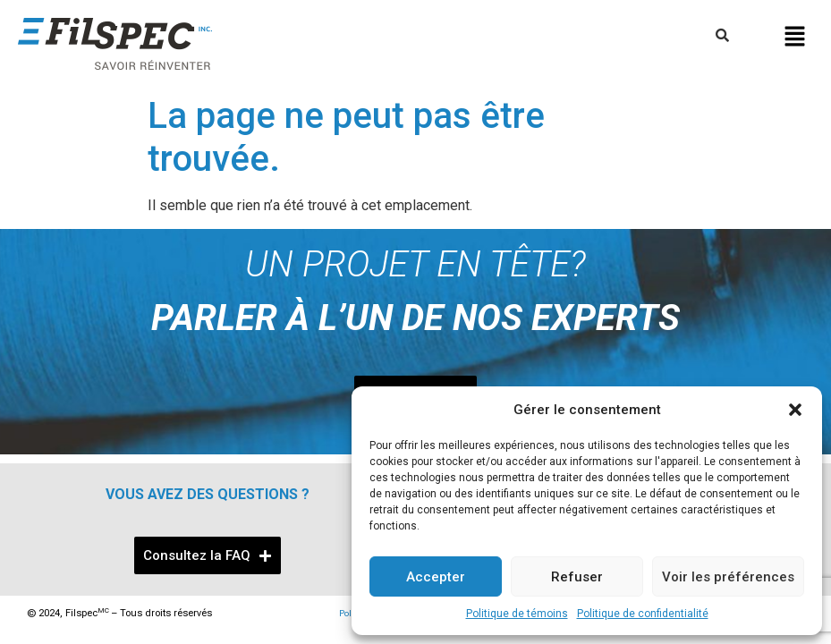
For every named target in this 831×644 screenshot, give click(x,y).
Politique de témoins (517, 614)
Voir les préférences (728, 577)
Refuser (577, 577)
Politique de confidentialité (643, 614)
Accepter (436, 577)
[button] (795, 410)
